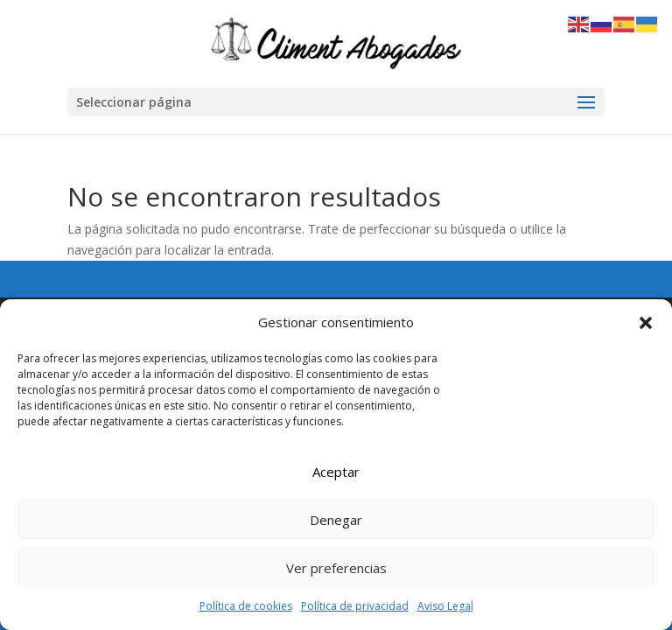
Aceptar (336, 472)
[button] (646, 323)
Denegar (336, 520)
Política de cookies (246, 606)
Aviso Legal (445, 606)
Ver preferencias (336, 568)
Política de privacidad (355, 606)
